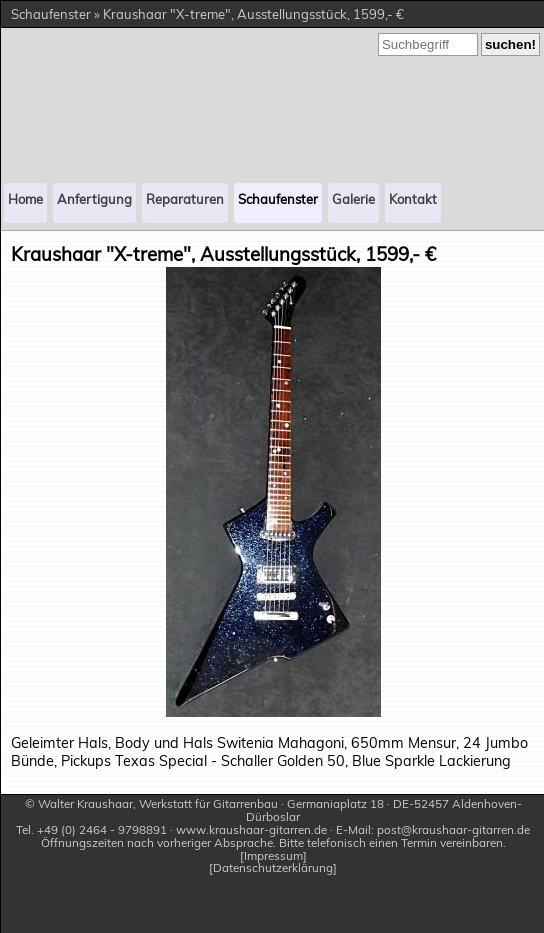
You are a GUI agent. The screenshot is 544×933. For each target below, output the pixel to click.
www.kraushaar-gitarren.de (251, 829)
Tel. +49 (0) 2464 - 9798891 (91, 829)
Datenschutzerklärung (273, 868)
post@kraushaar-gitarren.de (453, 829)
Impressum (273, 856)
